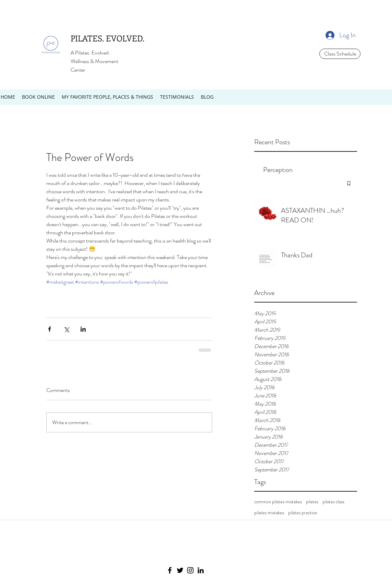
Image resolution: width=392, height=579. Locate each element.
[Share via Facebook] (50, 329)
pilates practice (303, 513)
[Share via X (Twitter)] (66, 329)
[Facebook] (170, 570)
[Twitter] (180, 570)
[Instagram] (190, 570)
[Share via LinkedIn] (83, 329)
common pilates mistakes (278, 502)
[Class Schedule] (340, 54)
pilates (312, 502)
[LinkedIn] (201, 570)
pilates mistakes (269, 513)
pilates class (333, 502)
